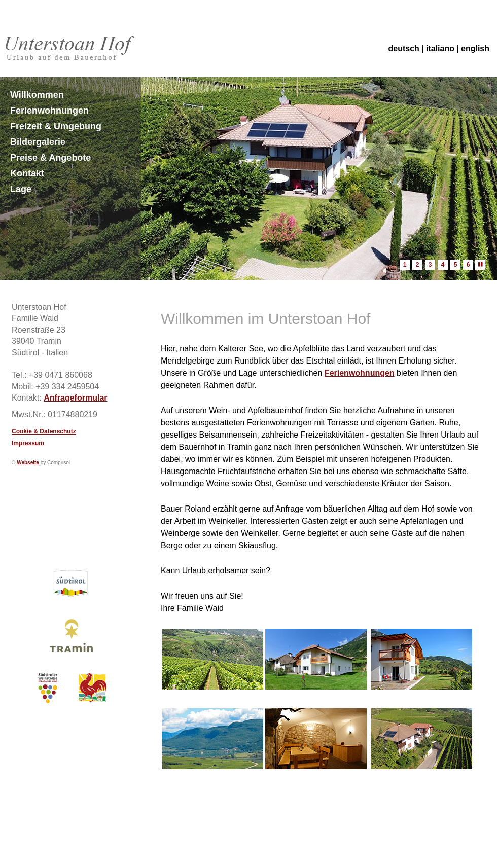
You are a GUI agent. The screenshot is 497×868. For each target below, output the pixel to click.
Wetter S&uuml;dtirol (70, 512)
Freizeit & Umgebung (56, 126)
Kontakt (27, 173)
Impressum (28, 443)
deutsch (404, 48)
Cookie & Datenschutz (44, 431)
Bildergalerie (38, 142)
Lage (21, 189)
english (475, 48)
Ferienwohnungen (49, 111)
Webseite (28, 463)
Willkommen (37, 95)
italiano (440, 48)
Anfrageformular (75, 398)
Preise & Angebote (50, 158)
